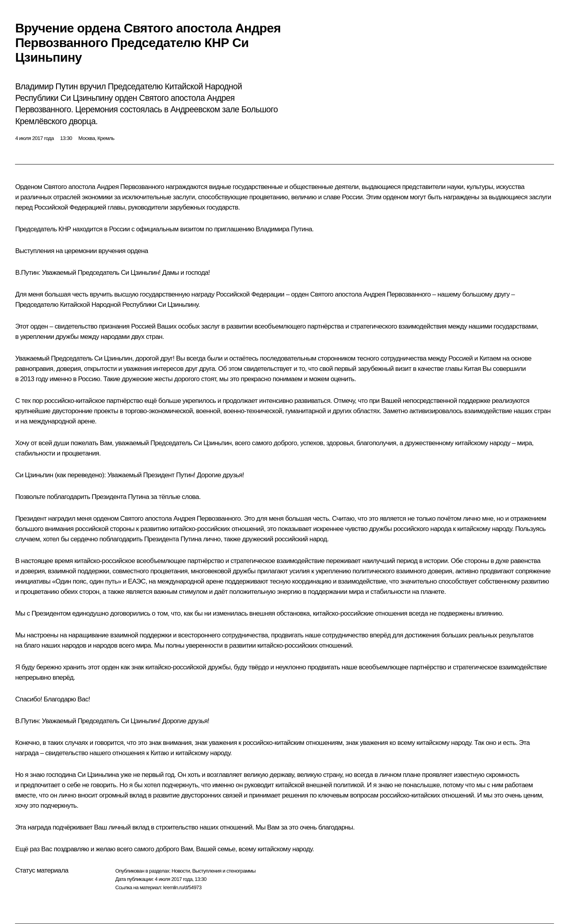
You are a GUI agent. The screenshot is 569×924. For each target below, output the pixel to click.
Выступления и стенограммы (224, 871)
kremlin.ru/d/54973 (182, 887)
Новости (181, 871)
